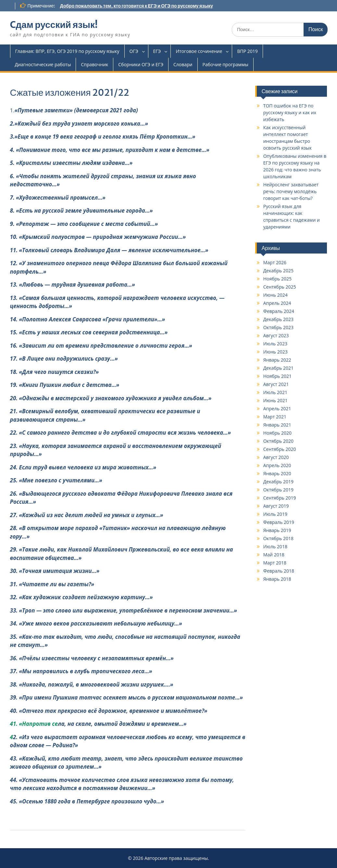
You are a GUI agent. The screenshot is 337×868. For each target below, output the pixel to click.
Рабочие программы (225, 64)
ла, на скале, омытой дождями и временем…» (122, 724)
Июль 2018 (275, 546)
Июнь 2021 (275, 400)
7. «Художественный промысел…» (58, 198)
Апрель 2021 (277, 409)
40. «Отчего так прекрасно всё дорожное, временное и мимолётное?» (109, 711)
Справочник (94, 64)
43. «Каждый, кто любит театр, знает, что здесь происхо (93, 758)
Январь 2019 (277, 530)
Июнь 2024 (275, 295)
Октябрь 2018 (278, 538)
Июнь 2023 (275, 352)
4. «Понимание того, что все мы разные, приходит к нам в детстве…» (110, 150)
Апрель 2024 (277, 303)
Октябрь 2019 (278, 490)
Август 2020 (276, 457)
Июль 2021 (275, 392)
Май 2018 (274, 555)
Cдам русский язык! (54, 25)
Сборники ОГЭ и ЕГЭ (141, 64)
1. (74, 110)
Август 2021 (276, 384)
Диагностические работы (43, 64)
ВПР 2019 (247, 51)
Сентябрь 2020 (280, 449)
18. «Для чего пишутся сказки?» (55, 372)
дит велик (191, 758)
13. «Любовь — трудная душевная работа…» (73, 285)
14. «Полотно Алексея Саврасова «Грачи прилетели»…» (88, 319)
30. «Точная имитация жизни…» (55, 571)
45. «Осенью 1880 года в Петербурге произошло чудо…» (87, 801)
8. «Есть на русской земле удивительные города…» (81, 211)
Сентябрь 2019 (280, 498)
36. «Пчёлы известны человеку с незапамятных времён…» (92, 658)
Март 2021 (275, 417)
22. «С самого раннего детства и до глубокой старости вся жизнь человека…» (120, 433)
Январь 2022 (277, 360)
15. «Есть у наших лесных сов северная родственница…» (89, 332)
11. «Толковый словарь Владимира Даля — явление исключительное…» (109, 250)
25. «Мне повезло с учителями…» (56, 480)
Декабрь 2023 (278, 319)
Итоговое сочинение (199, 51)
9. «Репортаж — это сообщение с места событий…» (84, 224)
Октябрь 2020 (278, 441)
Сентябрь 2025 (280, 287)
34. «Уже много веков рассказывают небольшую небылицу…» (96, 623)
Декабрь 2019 (278, 482)
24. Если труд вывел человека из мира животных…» (83, 467)
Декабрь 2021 (278, 368)
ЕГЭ (157, 51)
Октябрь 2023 (278, 327)
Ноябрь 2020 (277, 433)
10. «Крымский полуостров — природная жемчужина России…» (98, 237)
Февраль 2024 (279, 311)
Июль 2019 (275, 514)
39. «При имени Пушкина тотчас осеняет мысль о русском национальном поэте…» (126, 697)
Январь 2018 (277, 579)
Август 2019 (276, 506)
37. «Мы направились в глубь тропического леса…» (81, 671)
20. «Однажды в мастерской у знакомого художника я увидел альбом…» (111, 398)
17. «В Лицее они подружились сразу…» (64, 359)
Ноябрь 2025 (277, 279)
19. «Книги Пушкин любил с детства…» (65, 385)
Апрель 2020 (277, 465)
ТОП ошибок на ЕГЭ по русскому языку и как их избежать (290, 112)
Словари (183, 64)
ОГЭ (134, 51)
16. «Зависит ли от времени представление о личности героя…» (101, 346)
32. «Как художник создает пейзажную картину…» (81, 597)
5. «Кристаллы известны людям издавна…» (71, 163)
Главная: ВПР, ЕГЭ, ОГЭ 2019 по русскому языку (67, 51)
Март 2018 (275, 563)
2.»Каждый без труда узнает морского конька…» (79, 124)
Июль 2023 (275, 344)
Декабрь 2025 (278, 271)
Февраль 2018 (279, 571)
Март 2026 (275, 262)
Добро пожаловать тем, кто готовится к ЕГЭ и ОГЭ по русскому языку (137, 6)
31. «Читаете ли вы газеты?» (52, 584)
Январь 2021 (277, 425)
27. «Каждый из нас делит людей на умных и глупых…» (87, 515)
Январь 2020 (277, 473)
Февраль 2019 (279, 522)
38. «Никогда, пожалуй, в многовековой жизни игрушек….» (92, 684)
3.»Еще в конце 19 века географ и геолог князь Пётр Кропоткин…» (103, 136)
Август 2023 (276, 335)
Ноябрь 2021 (277, 376)
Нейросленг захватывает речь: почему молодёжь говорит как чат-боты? (291, 191)
